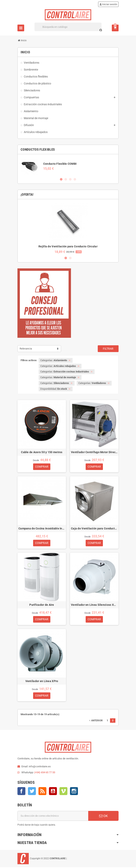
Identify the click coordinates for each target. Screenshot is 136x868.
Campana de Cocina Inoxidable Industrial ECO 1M (42, 529)
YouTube (53, 792)
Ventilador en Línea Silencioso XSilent (94, 605)
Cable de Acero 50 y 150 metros (42, 452)
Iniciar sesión (108, 4)
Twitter (32, 792)
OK (103, 817)
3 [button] (70, 179)
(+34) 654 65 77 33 (45, 773)
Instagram (74, 792)
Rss (42, 792)
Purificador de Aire (42, 605)
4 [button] (75, 179)
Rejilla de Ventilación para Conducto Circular (68, 246)
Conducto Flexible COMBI (60, 164)
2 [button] (66, 179)
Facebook (21, 792)
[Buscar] (68, 27)
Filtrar (108, 349)
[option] (68, 166)
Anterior (96, 721)
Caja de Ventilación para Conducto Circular (94, 529)
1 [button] (61, 179)
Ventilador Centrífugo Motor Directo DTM (94, 452)
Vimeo (63, 792)
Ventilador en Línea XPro (42, 682)
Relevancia (26, 349)
